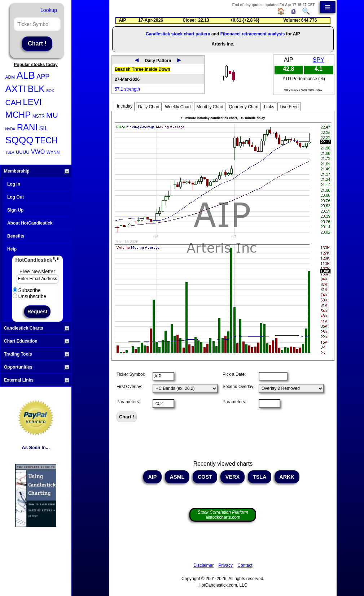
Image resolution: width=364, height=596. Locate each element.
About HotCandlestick (30, 223)
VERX (233, 477)
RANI (27, 127)
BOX (50, 91)
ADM (10, 77)
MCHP (18, 115)
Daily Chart (149, 107)
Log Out (16, 197)
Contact (245, 565)
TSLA (10, 153)
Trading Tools (37, 354)
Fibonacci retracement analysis (253, 34)
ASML (177, 477)
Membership (37, 171)
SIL (44, 128)
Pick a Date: (234, 374)
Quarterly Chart (244, 107)
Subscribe (27, 290)
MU (52, 115)
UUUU (23, 152)
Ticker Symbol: (131, 374)
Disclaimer (203, 565)
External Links (37, 380)
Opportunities (37, 367)
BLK (36, 89)
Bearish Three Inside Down (142, 69)
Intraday (125, 106)
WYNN (53, 152)
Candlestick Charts (37, 328)
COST (205, 477)
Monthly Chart (210, 107)
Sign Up (15, 210)
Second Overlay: (239, 387)
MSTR (39, 116)
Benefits (16, 236)
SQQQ (19, 140)
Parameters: (128, 402)
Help (12, 249)
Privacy (226, 565)
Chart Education (37, 341)
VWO (38, 152)
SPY (319, 60)
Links (269, 107)
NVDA (10, 129)
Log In (14, 184)
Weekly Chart (178, 107)
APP (43, 77)
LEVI (32, 102)
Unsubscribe (30, 296)
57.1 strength (127, 89)
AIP (152, 477)
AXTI (16, 89)
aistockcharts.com (223, 515)
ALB (26, 75)
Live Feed (289, 107)
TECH (46, 140)
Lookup (49, 10)
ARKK (287, 477)
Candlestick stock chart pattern (178, 34)
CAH (13, 102)
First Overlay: (129, 387)
